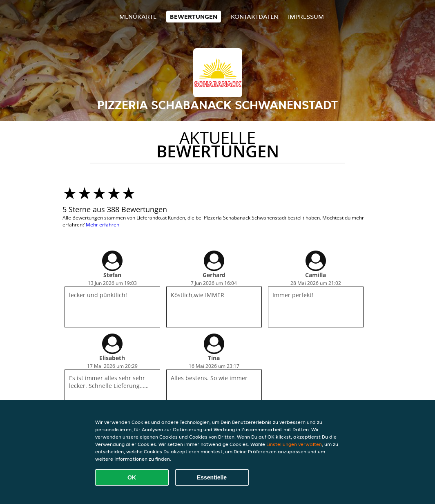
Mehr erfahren (103, 225)
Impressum (306, 17)
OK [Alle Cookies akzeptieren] (132, 477)
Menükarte (138, 17)
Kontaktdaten (254, 17)
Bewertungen (194, 17)
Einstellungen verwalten (294, 444)
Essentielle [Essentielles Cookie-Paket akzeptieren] (212, 477)
